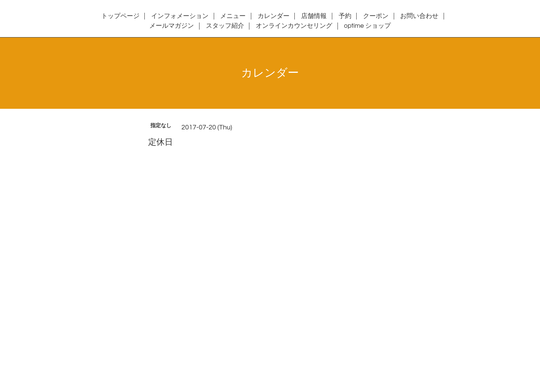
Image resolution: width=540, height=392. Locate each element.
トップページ (120, 16)
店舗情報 (314, 16)
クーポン (376, 16)
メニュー (233, 16)
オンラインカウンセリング (294, 26)
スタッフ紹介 (225, 26)
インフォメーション (180, 16)
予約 (345, 16)
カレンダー (274, 16)
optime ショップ (367, 26)
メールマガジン (172, 26)
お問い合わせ (419, 16)
